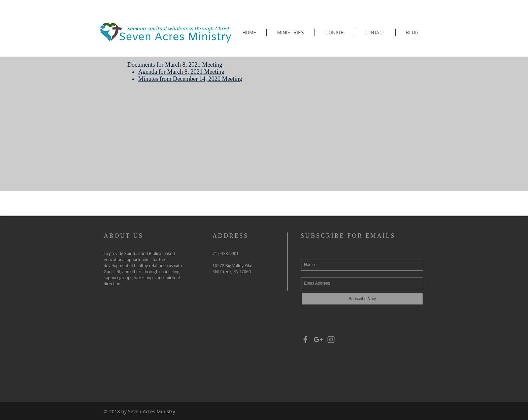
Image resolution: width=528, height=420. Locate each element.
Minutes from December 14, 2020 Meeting (190, 79)
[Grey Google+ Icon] (318, 340)
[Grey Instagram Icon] (331, 340)
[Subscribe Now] (362, 299)
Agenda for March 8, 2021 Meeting (181, 72)
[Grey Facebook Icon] (305, 340)
